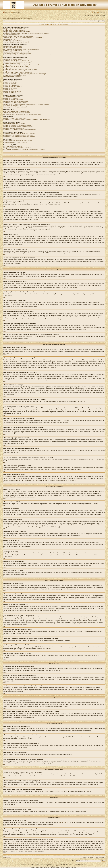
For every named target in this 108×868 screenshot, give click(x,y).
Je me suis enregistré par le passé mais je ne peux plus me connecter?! (23, 38)
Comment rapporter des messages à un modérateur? (18, 72)
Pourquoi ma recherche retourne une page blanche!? (18, 127)
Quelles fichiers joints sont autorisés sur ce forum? (17, 141)
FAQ (94, 13)
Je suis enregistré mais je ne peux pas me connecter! (18, 36)
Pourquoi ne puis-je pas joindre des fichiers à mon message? (20, 69)
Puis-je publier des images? (11, 85)
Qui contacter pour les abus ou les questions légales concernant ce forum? (24, 149)
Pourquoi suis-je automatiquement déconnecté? (17, 32)
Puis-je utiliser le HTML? (10, 82)
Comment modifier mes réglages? (13, 46)
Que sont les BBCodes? (10, 81)
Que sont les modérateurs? (11, 98)
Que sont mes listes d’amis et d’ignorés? (15, 118)
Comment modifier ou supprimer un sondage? (16, 66)
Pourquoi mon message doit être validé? (15, 75)
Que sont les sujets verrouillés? (12, 91)
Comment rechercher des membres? (14, 128)
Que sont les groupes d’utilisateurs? (13, 100)
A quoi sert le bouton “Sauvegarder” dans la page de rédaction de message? (25, 74)
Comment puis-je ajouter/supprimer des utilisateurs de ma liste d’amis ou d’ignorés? (27, 120)
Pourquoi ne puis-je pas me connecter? (14, 29)
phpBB (29, 865)
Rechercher (101, 13)
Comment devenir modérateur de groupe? (15, 103)
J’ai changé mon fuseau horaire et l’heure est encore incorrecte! (21, 49)
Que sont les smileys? (9, 84)
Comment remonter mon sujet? (12, 77)
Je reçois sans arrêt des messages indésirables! (17, 113)
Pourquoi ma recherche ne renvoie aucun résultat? (18, 125)
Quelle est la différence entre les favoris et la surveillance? (20, 134)
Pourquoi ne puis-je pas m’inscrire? (13, 41)
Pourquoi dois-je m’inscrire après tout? (14, 30)
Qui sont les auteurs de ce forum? (13, 146)
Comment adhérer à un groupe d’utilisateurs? (16, 101)
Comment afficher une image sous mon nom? (16, 52)
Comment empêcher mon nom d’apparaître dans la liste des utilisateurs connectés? (27, 33)
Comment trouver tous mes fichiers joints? (15, 142)
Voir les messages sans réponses (11, 19)
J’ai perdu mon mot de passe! (12, 35)
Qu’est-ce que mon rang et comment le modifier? (17, 54)
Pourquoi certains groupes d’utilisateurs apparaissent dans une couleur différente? (26, 104)
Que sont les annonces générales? (13, 87)
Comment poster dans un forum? (12, 59)
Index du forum (7, 21)
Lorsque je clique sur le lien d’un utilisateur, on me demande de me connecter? (27, 55)
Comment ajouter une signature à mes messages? (17, 62)
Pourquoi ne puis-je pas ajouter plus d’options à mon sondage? (21, 65)
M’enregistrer (16, 13)
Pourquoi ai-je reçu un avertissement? (14, 71)
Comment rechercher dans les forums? (14, 124)
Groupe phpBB (63, 822)
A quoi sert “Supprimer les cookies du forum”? (16, 42)
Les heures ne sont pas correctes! (13, 48)
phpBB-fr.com (58, 866)
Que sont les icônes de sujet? (12, 93)
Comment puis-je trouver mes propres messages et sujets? (20, 130)
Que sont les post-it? (9, 90)
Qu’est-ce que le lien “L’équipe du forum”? (15, 107)
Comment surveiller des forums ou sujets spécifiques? (18, 135)
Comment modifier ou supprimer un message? (16, 61)
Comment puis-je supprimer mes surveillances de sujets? (19, 137)
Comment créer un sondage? (11, 64)
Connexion (7, 13)
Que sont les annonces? (10, 88)
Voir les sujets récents (27, 19)
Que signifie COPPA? (9, 39)
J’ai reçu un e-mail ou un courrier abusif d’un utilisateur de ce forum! (22, 114)
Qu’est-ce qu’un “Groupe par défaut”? (14, 106)
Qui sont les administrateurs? (11, 97)
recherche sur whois (16, 843)
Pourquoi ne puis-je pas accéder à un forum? (16, 68)
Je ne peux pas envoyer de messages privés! (16, 111)
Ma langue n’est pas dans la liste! (13, 51)
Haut (4, 166)
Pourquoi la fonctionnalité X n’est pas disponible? (17, 148)
